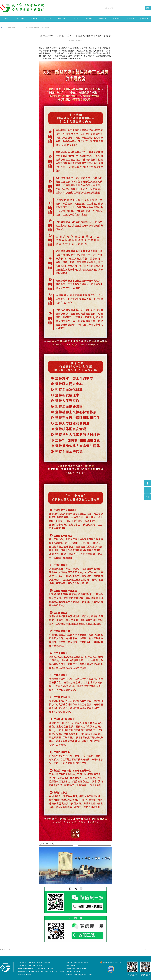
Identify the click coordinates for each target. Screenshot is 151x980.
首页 (3, 28)
